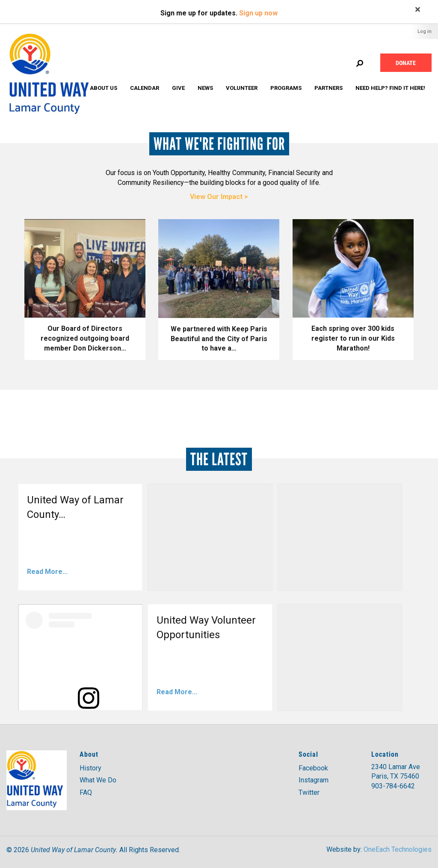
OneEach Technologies (398, 849)
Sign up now (258, 13)
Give (178, 88)
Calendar (145, 88)
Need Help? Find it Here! (390, 88)
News (205, 88)
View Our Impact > (219, 197)
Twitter (309, 792)
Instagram (314, 780)
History (90, 768)
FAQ (86, 792)
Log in (425, 31)
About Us (104, 88)
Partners (328, 88)
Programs (286, 88)
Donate (406, 63)
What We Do (98, 780)
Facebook (313, 768)
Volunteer (242, 88)
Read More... (47, 572)
